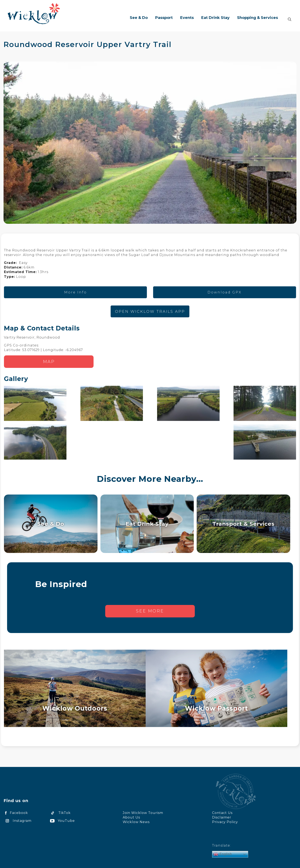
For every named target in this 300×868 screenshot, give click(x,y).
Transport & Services (243, 524)
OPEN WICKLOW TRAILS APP (150, 312)
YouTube (62, 821)
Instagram (17, 821)
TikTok (60, 813)
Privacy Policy (225, 822)
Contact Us (222, 813)
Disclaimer (222, 817)
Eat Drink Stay (147, 524)
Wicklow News (136, 822)
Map (49, 362)
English (223, 854)
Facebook (16, 813)
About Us (131, 817)
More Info (76, 292)
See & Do (51, 524)
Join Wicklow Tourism (143, 813)
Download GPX (224, 292)
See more (150, 611)
